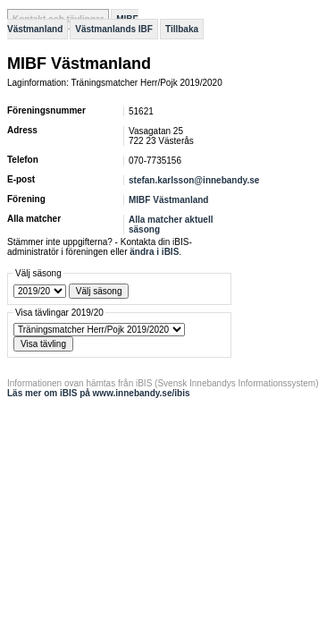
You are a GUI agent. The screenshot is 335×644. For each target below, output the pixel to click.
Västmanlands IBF (114, 29)
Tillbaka (182, 29)
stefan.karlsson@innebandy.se (194, 180)
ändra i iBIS (154, 252)
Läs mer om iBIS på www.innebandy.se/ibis (99, 393)
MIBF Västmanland (168, 200)
